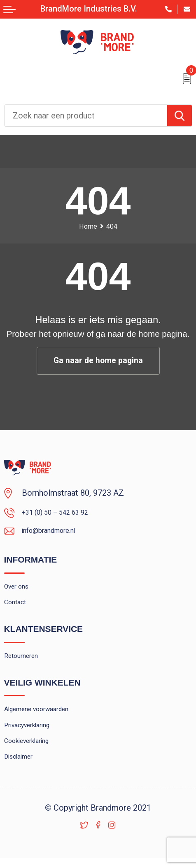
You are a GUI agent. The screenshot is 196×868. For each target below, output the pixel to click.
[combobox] (86, 116)
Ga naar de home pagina (98, 361)
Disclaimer (22, 779)
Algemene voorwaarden (45, 724)
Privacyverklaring (34, 742)
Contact (17, 611)
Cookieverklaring (33, 761)
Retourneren (26, 667)
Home (86, 226)
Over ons (20, 592)
